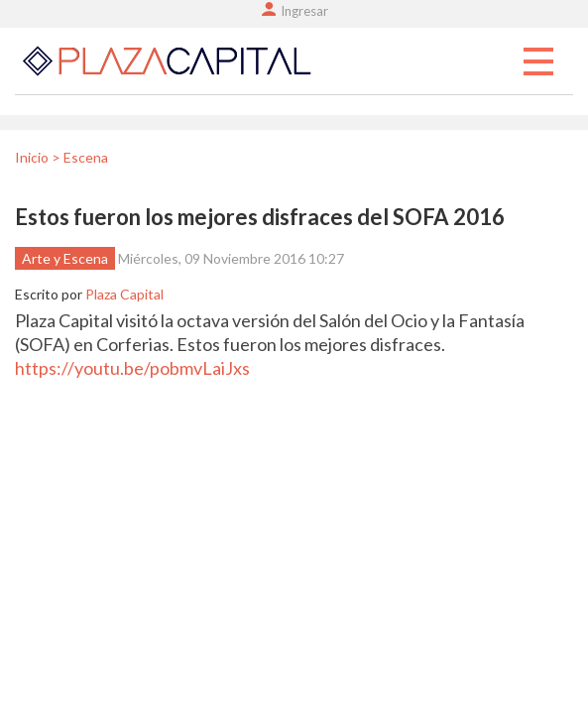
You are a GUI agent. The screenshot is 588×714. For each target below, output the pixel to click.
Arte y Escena (65, 258)
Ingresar (304, 11)
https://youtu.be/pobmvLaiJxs (132, 368)
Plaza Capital (124, 294)
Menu (538, 62)
